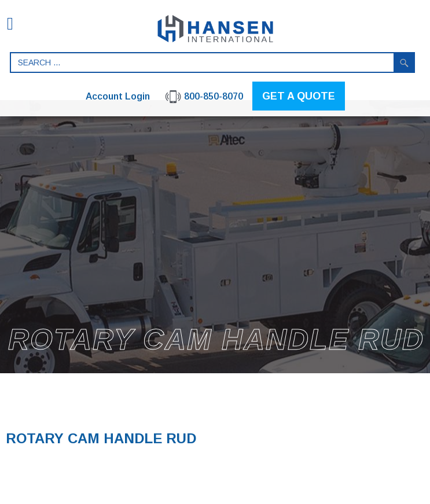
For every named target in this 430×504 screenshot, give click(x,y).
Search (405, 62)
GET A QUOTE (299, 96)
